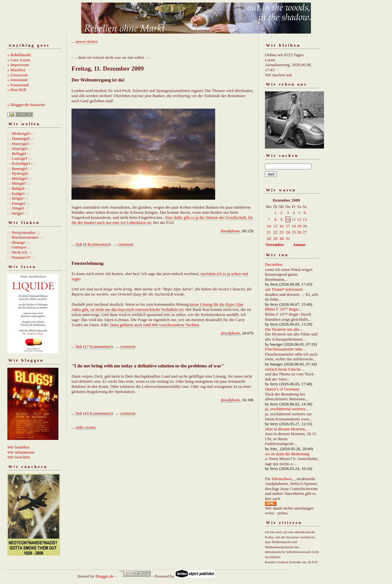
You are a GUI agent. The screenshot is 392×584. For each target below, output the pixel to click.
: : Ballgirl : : (18, 188)
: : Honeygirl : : (20, 144)
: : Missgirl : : (19, 183)
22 (275, 232)
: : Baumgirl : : (20, 169)
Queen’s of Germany (282, 389)
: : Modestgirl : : (21, 133)
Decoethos (274, 264)
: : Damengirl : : (21, 138)
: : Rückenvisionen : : (25, 237)
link (79, 244)
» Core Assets (19, 60)
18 (294, 226)
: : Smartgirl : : (20, 148)
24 (288, 232)
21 (269, 232)
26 (299, 232)
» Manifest (16, 70)
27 (305, 232)
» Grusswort (18, 75)
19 (299, 226)
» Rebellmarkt (19, 55)
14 (269, 226)
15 (275, 226)
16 (281, 226)
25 (294, 232)
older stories (86, 427)
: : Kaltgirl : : (18, 193)
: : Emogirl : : (19, 203)
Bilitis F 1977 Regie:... (284, 309)
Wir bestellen (18, 447)
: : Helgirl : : (18, 213)
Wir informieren (21, 452)
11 (294, 219)
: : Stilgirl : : (18, 198)
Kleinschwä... (283, 479)
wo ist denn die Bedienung (287, 454)
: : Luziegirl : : (19, 158)
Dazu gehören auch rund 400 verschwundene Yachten (155, 325)
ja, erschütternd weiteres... (287, 409)
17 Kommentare (98, 346)
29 (275, 238)
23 (281, 232)
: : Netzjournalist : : (23, 232)
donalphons (230, 231)
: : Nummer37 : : (21, 257)
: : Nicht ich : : (19, 252)
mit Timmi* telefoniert (284, 289)
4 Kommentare (97, 244)
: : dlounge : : (18, 242)
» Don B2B (17, 90)
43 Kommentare (98, 413)
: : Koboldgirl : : (21, 163)
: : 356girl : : (18, 208)
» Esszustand (18, 85)
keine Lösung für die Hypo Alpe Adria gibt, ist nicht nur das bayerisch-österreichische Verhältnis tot (157, 307)
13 (305, 219)
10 (288, 219)
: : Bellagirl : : (19, 154)
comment (126, 244)
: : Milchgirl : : (20, 178)
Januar (299, 245)
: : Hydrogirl (18, 173)
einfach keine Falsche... (284, 369)
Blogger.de (105, 576)
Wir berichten (19, 457)
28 (269, 238)
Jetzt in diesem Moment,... (287, 429)
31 (288, 238)
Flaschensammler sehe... (285, 349)
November (275, 245)
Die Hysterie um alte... (284, 329)
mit (289, 75)
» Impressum (18, 65)
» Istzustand (17, 80)
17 (288, 226)
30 (281, 238)
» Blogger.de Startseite (26, 105)
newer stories (87, 41)
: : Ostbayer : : (19, 247)
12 (299, 219)
